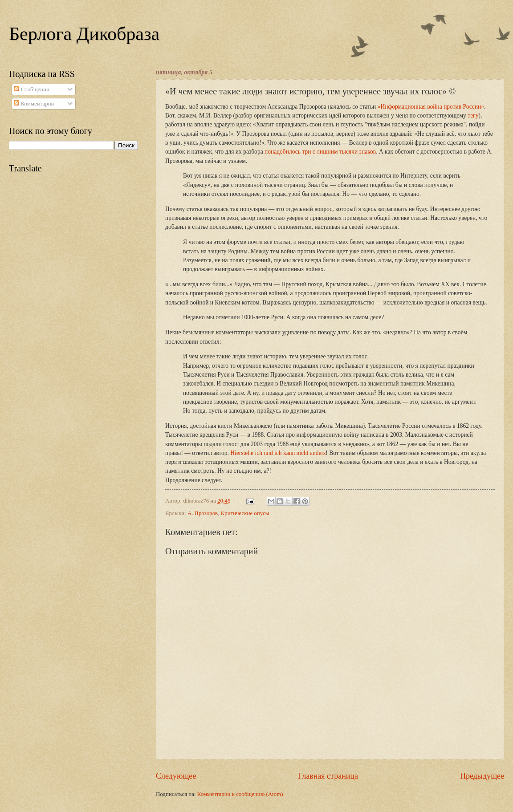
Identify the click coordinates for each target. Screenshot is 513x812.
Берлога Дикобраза (84, 34)
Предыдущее (482, 776)
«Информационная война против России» (431, 107)
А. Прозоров (203, 513)
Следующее (176, 776)
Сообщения (31, 89)
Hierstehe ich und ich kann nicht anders (278, 453)
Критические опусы (245, 513)
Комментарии (34, 104)
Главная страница (328, 776)
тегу (473, 116)
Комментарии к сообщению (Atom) (240, 794)
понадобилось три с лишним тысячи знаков (320, 152)
